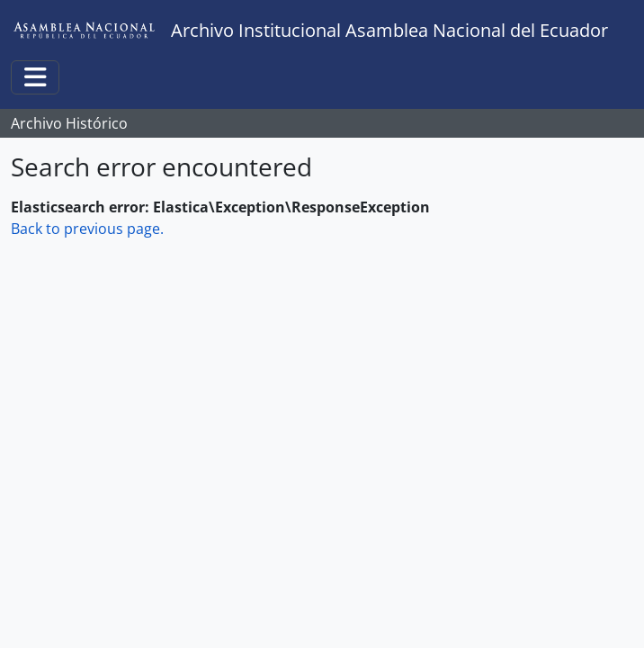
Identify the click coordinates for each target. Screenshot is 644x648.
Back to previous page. (87, 229)
